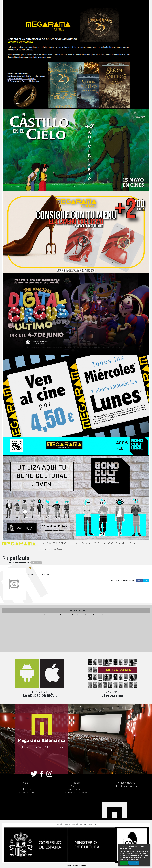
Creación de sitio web (79, 865)
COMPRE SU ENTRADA (57, 543)
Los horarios (25, 789)
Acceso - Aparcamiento (76, 789)
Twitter (146, 581)
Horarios (74, 543)
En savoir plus (134, 863)
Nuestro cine (45, 549)
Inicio (41, 543)
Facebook (139, 581)
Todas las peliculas (25, 793)
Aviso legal (76, 783)
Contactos (76, 786)
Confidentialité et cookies (76, 793)
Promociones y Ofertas (126, 543)
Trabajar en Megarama (127, 786)
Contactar (58, 549)
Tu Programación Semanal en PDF (97, 543)
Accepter (124, 863)
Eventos (25, 786)
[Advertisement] (76, 634)
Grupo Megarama (127, 783)
